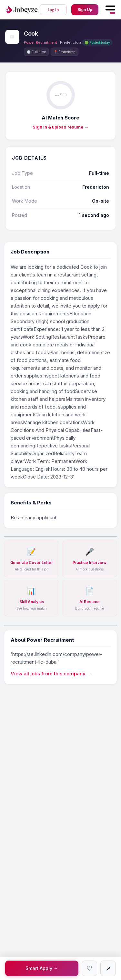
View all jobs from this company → (51, 674)
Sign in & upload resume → (60, 127)
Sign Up (85, 10)
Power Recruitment (40, 42)
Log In (53, 10)
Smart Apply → (42, 968)
